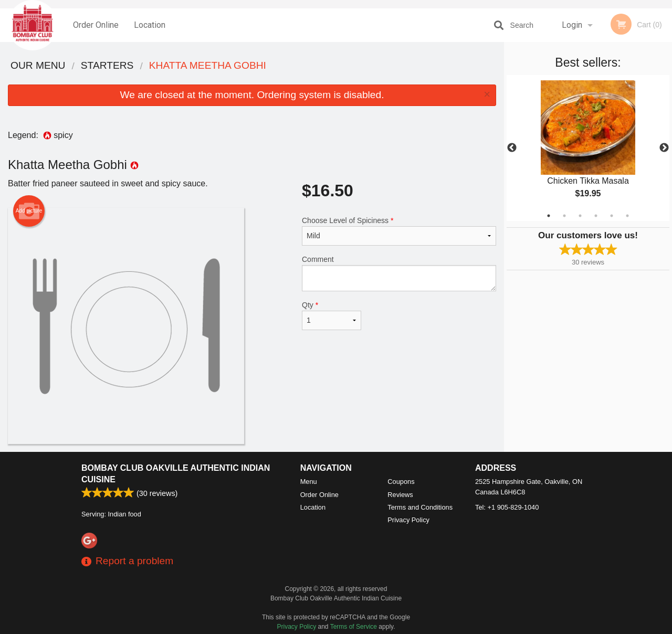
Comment (399, 273)
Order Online (96, 25)
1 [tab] (549, 216)
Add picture (29, 211)
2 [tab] (564, 216)
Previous (512, 148)
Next (664, 148)
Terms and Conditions (420, 507)
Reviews (400, 495)
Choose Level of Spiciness (399, 231)
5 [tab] (612, 216)
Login (572, 25)
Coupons (401, 482)
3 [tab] (580, 216)
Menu (309, 482)
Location (150, 25)
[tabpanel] (588, 148)
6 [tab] (627, 216)
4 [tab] (596, 216)
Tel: (507, 507)
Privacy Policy (408, 520)
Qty (332, 315)
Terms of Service (354, 627)
